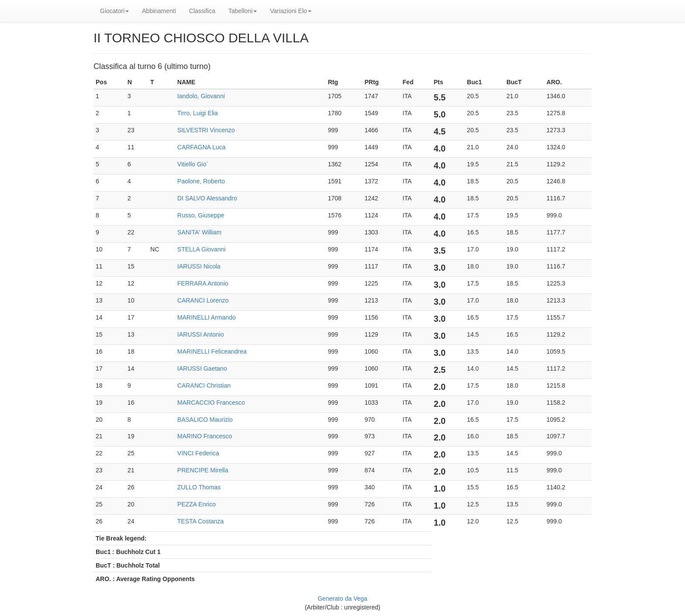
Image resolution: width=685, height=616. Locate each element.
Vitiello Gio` (193, 164)
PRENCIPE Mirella (203, 470)
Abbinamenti (159, 11)
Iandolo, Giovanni (201, 96)
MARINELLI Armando (207, 317)
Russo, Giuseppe (201, 215)
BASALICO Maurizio (205, 420)
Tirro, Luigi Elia (198, 113)
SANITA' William (199, 232)
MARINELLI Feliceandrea (212, 351)
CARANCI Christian (204, 385)
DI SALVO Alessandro (207, 198)
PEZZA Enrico (197, 504)
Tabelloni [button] (243, 11)
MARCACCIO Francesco (211, 403)
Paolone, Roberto (201, 181)
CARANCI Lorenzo (203, 300)
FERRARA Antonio (203, 283)
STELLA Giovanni (202, 249)
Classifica (202, 11)
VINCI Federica (198, 453)
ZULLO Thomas (199, 487)
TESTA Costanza (201, 521)
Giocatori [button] (114, 11)
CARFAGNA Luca (202, 147)
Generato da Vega (342, 599)
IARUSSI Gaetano (202, 368)
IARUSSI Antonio (201, 334)
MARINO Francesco (205, 436)
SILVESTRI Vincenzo (206, 130)
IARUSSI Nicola (199, 266)
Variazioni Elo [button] (291, 11)
